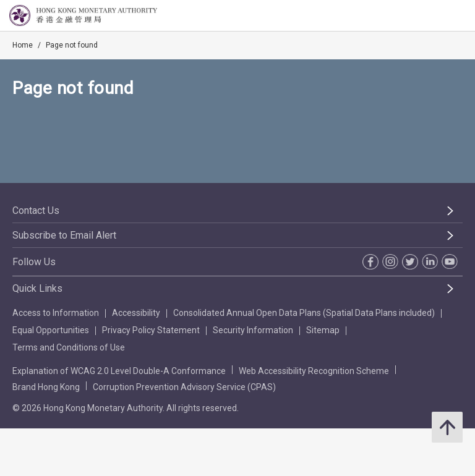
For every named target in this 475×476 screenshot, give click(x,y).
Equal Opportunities (51, 330)
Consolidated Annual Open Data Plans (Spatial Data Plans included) (304, 313)
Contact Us (36, 210)
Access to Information (56, 313)
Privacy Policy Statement (151, 330)
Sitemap (323, 330)
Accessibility (136, 313)
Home (23, 45)
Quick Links (37, 288)
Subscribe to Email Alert (64, 235)
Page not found (72, 45)
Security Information (253, 330)
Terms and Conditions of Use (69, 347)
